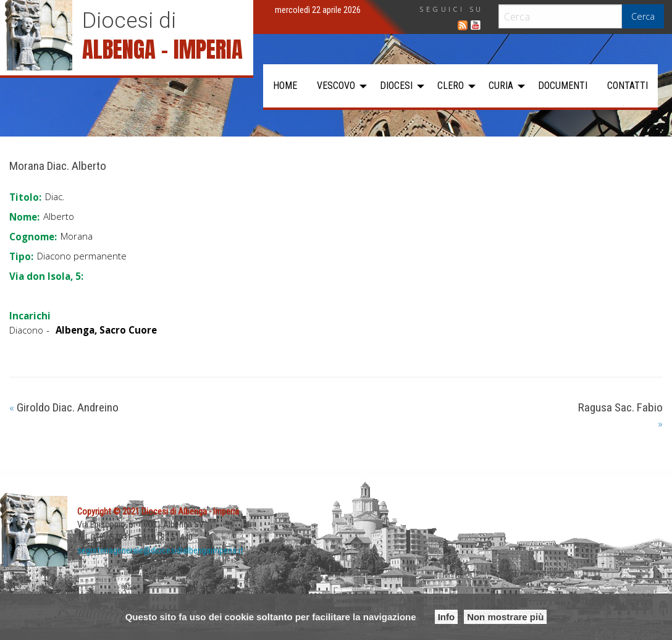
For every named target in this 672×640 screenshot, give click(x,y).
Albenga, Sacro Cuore (106, 330)
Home (285, 86)
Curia (501, 86)
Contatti (628, 86)
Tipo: (21, 256)
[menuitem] (285, 86)
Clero (451, 86)
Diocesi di (129, 20)
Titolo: (25, 197)
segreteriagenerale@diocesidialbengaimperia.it (160, 551)
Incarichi (30, 316)
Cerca (643, 16)
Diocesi (396, 86)
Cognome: (33, 237)
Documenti (563, 86)
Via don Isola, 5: (46, 276)
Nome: (24, 217)
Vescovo (336, 86)
